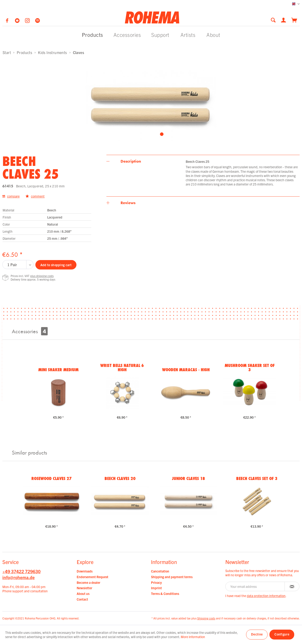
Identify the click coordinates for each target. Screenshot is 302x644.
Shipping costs (206, 618)
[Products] (92, 35)
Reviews (128, 203)
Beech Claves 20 (120, 478)
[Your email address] (255, 586)
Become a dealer (88, 582)
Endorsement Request (92, 577)
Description (131, 161)
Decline (257, 634)
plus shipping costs (42, 276)
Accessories (30, 331)
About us (83, 593)
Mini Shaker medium (58, 370)
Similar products (29, 452)
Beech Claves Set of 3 (257, 478)
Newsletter (84, 588)
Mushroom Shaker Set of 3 (250, 367)
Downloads (85, 571)
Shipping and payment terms (172, 577)
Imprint (156, 588)
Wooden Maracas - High (186, 370)
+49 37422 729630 (21, 571)
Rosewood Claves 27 (52, 478)
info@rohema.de (19, 577)
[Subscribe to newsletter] (292, 586)
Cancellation (160, 571)
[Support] (160, 35)
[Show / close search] (273, 20)
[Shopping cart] (294, 20)
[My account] (284, 20)
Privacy (156, 582)
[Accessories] (127, 35)
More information (193, 637)
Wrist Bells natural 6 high (122, 367)
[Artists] (188, 35)
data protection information (266, 596)
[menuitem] (275, 20)
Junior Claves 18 (189, 478)
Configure (282, 634)
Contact (82, 599)
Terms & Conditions (165, 593)
